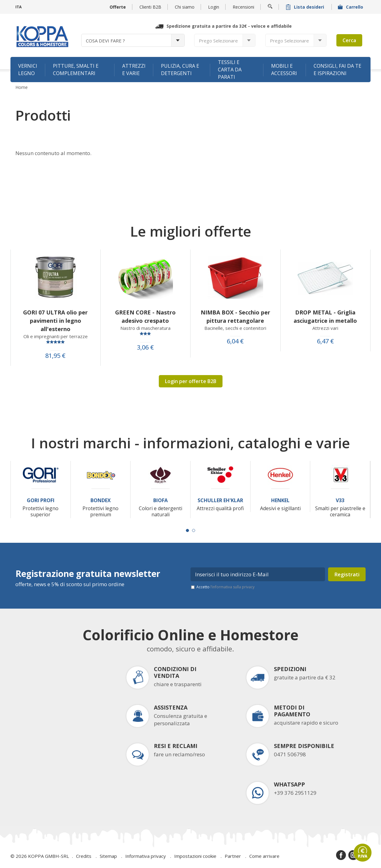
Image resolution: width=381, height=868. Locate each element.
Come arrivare (264, 856)
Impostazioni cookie (195, 856)
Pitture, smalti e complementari (76, 70)
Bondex (101, 500)
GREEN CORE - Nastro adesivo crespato (145, 316)
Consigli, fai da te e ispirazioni (337, 70)
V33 (340, 500)
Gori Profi (41, 500)
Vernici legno (28, 70)
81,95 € (55, 356)
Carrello (351, 7)
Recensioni (243, 7)
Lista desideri (306, 7)
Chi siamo (185, 7)
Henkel (280, 500)
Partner (233, 856)
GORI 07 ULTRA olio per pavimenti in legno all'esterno (55, 321)
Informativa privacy (146, 856)
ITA (18, 7)
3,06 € (145, 347)
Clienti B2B (150, 7)
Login (214, 7)
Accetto (225, 587)
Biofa (160, 500)
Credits (84, 856)
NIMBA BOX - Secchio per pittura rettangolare (235, 316)
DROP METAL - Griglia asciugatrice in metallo (325, 316)
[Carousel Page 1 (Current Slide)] (187, 530)
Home (22, 87)
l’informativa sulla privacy (233, 587)
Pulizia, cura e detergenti (180, 70)
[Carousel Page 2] (194, 530)
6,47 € (325, 341)
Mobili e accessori (284, 70)
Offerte (118, 7)
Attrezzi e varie (134, 70)
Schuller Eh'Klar (220, 500)
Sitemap (108, 856)
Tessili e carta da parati (230, 70)
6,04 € (235, 341)
